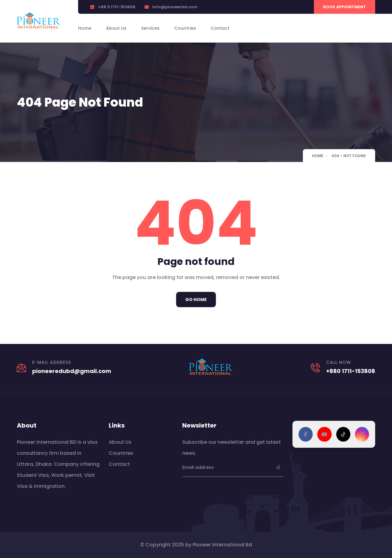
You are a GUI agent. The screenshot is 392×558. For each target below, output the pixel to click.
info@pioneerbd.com (175, 7)
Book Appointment (345, 7)
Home (85, 28)
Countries (185, 28)
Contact (220, 28)
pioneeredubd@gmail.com (72, 371)
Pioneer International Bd (222, 545)
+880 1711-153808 (351, 371)
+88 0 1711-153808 (117, 7)
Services (150, 28)
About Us (116, 28)
